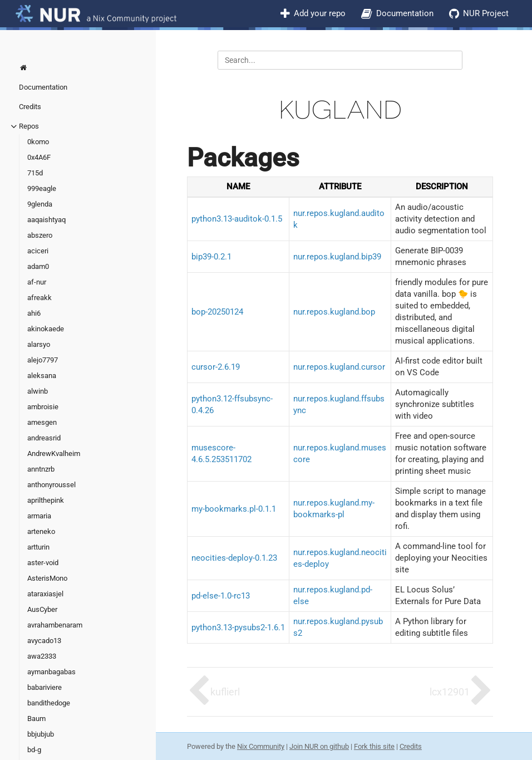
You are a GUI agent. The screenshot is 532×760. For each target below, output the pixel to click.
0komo (38, 142)
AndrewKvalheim (54, 453)
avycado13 (44, 641)
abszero (40, 235)
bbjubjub (41, 734)
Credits (30, 107)
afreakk (40, 298)
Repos (29, 126)
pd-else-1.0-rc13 (221, 596)
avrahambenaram (55, 625)
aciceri (38, 251)
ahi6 (34, 313)
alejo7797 (43, 360)
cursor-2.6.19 (216, 367)
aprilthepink (46, 500)
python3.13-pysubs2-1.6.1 (238, 627)
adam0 (38, 266)
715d (35, 173)
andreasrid (44, 438)
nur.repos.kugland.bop (334, 312)
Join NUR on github (319, 746)
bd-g (34, 750)
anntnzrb (41, 469)
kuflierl (225, 692)
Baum (36, 719)
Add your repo (320, 13)
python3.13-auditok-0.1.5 (237, 219)
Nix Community (261, 746)
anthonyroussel (51, 485)
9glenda (40, 204)
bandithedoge (49, 703)
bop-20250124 (217, 312)
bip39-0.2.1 (211, 257)
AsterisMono (47, 578)
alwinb (38, 391)
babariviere (45, 687)
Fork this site (374, 746)
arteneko (41, 531)
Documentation (405, 13)
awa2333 (42, 656)
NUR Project (486, 13)
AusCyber (42, 609)
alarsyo (39, 344)
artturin (38, 547)
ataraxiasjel (45, 594)
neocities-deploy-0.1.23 (234, 558)
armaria (39, 516)
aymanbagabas (51, 672)
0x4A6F (39, 157)
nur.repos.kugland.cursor (339, 367)
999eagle (42, 188)
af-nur (37, 282)
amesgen (42, 422)
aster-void (43, 563)
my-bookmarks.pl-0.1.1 (234, 509)
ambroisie (43, 407)
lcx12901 (450, 692)
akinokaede (46, 329)
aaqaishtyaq (46, 220)
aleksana (42, 376)
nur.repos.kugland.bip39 (337, 257)
